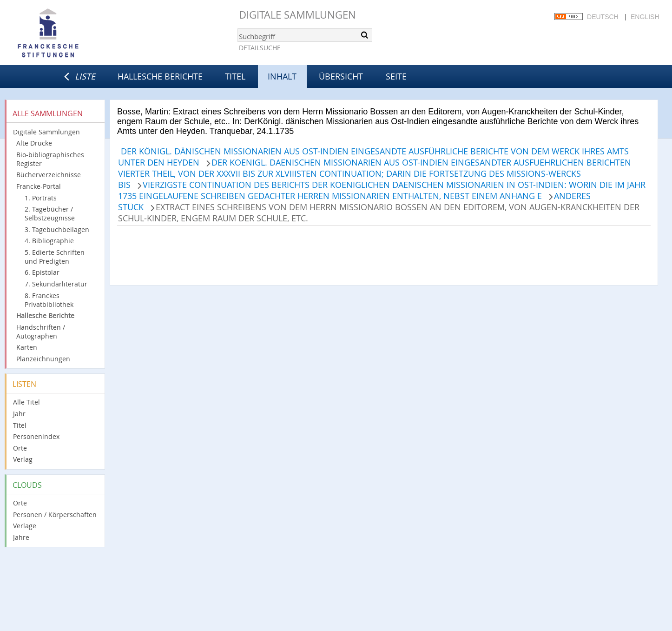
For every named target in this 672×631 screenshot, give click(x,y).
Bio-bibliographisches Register (50, 159)
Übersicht (341, 76)
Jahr (19, 414)
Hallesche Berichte (160, 76)
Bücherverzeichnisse (49, 175)
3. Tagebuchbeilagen (57, 229)
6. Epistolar (42, 272)
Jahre (21, 537)
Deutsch (603, 17)
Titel (235, 76)
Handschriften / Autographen (41, 332)
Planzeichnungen (43, 359)
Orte (20, 448)
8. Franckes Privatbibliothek (49, 300)
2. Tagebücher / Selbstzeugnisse (50, 213)
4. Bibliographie (49, 241)
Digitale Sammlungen (297, 15)
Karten (27, 347)
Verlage (25, 526)
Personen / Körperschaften (55, 515)
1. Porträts (41, 198)
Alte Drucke (34, 143)
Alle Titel (26, 402)
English (645, 17)
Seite (396, 76)
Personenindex (36, 436)
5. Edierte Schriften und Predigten (55, 257)
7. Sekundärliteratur (56, 284)
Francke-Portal (39, 186)
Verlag (23, 459)
